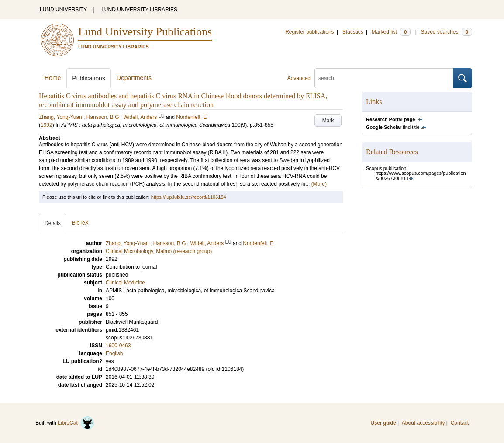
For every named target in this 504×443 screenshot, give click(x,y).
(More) (319, 184)
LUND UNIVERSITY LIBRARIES (139, 10)
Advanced (299, 78)
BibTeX (80, 223)
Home (53, 78)
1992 (47, 125)
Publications (89, 78)
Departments (134, 78)
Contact (460, 423)
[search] (384, 78)
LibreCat (76, 423)
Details (53, 223)
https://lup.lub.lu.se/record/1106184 (189, 197)
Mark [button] (328, 121)
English (114, 353)
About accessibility (423, 423)
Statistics (353, 32)
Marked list (391, 32)
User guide (383, 423)
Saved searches (446, 32)
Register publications (309, 32)
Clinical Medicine (125, 283)
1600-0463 (118, 346)
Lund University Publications (145, 32)
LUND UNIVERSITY (63, 10)
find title (393, 127)
